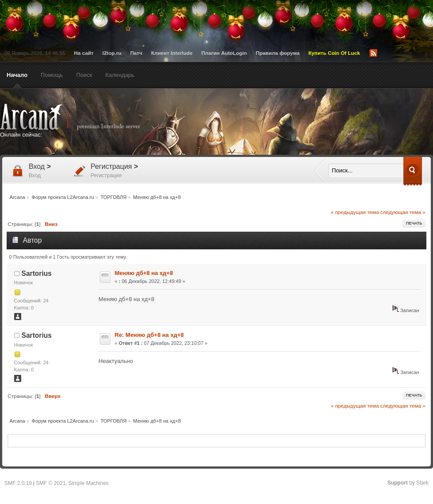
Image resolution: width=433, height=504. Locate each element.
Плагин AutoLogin (224, 53)
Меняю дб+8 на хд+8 (144, 273)
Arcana (80, 117)
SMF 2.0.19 (18, 483)
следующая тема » (403, 212)
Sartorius (37, 273)
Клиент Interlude (172, 53)
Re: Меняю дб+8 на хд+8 (149, 335)
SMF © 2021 (51, 483)
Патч (136, 53)
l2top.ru (112, 53)
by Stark (408, 483)
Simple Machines (89, 483)
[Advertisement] (274, 171)
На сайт (84, 53)
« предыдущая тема (355, 212)
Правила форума (278, 53)
